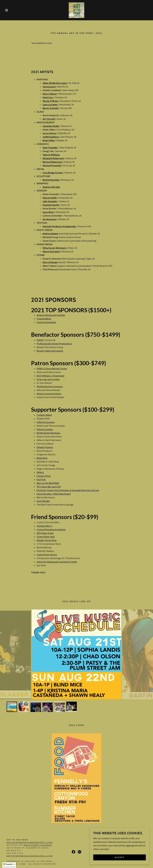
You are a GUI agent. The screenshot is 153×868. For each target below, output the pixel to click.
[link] (76, 10)
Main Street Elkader (38, 845)
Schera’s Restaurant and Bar (51, 315)
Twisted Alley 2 (44, 526)
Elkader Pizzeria (45, 447)
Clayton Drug (44, 476)
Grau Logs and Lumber (48, 379)
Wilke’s (40, 472)
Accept (120, 857)
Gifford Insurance (46, 422)
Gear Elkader (43, 501)
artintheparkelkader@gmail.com (30, 842)
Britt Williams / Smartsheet (51, 376)
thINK (40, 340)
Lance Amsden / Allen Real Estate (54, 494)
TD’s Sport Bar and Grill (49, 487)
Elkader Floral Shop (47, 540)
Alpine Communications (49, 394)
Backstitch (42, 458)
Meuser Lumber (45, 429)
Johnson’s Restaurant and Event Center (57, 562)
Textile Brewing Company (50, 386)
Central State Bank (46, 322)
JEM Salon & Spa (45, 533)
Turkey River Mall (46, 537)
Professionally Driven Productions (54, 344)
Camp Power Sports (47, 555)
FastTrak (41, 479)
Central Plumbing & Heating (51, 529)
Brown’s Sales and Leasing (50, 351)
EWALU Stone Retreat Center (52, 368)
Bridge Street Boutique (49, 433)
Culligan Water (44, 415)
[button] (8, 10)
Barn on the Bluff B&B (48, 483)
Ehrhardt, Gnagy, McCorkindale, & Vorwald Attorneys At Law (68, 490)
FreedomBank (44, 319)
